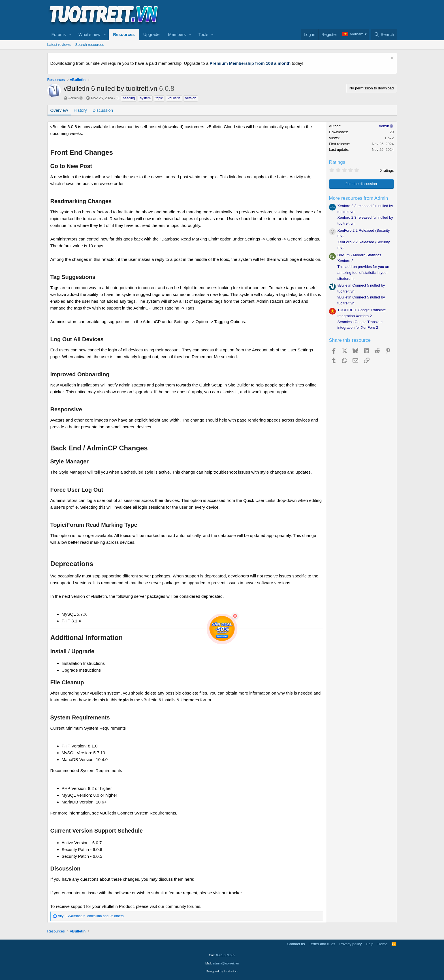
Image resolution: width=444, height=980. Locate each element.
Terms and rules (322, 944)
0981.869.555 (226, 955)
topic (159, 98)
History (80, 110)
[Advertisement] (294, 14)
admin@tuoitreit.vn (226, 963)
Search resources (90, 45)
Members (177, 34)
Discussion (103, 110)
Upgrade (151, 34)
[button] (70, 35)
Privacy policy (350, 944)
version (191, 98)
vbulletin (174, 98)
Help (370, 944)
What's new (89, 34)
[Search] (384, 35)
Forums (59, 34)
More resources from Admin (359, 198)
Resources (124, 34)
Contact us (296, 944)
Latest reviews (59, 45)
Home (382, 944)
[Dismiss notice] (391, 59)
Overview (59, 110)
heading (129, 98)
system (145, 98)
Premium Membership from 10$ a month (250, 63)
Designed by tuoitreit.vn (222, 971)
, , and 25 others (91, 916)
